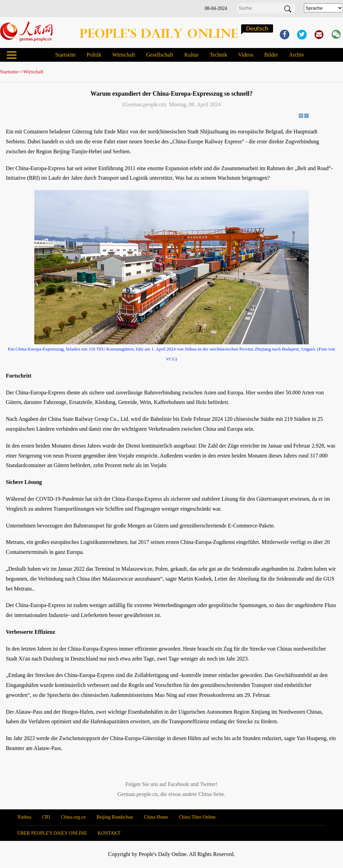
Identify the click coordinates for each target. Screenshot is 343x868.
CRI (46, 817)
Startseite (66, 55)
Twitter (208, 784)
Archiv (297, 55)
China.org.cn (73, 817)
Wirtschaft (124, 55)
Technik (218, 55)
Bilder (271, 55)
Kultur (191, 55)
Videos (246, 55)
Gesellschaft (160, 55)
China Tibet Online (197, 817)
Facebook (178, 784)
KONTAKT (109, 833)
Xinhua (24, 817)
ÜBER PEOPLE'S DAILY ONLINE (52, 833)
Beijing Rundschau (115, 817)
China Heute (156, 817)
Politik (94, 55)
